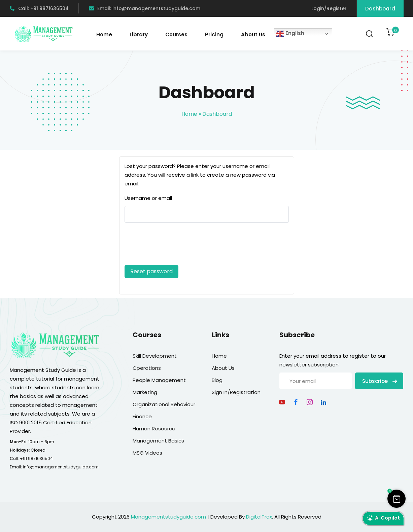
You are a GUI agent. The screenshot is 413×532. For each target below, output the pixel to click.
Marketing (145, 392)
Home (104, 34)
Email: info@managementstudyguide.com (145, 8)
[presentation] (170, 245)
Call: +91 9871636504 (39, 8)
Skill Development (155, 356)
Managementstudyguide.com (168, 517)
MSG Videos (147, 453)
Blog (217, 380)
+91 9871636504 (36, 458)
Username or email (148, 198)
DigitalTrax (259, 517)
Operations (147, 368)
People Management (159, 380)
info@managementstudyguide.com (61, 467)
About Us (253, 34)
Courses (176, 34)
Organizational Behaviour (164, 404)
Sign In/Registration (236, 392)
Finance (142, 416)
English (290, 34)
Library (139, 34)
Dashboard (380, 9)
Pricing (214, 34)
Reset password (151, 271)
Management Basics (158, 441)
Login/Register (329, 8)
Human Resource (154, 429)
